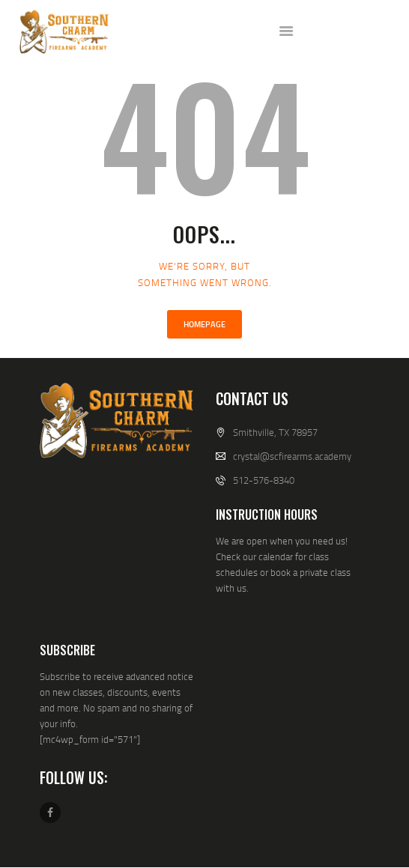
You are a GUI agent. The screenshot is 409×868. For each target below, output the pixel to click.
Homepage (204, 324)
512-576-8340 (264, 480)
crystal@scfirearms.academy (292, 456)
